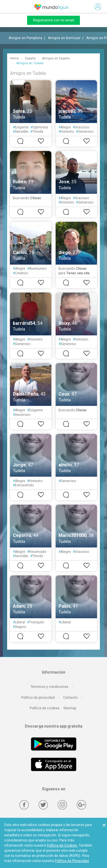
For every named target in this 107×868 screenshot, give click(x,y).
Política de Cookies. (62, 845)
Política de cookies (45, 708)
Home (14, 58)
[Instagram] (62, 805)
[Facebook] (24, 805)
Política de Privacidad (72, 861)
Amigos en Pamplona (25, 38)
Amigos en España (56, 58)
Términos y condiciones (50, 687)
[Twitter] (43, 805)
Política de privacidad (38, 698)
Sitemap (70, 708)
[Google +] (81, 805)
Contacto (70, 698)
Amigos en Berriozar (64, 38)
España (30, 58)
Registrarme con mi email (54, 20)
